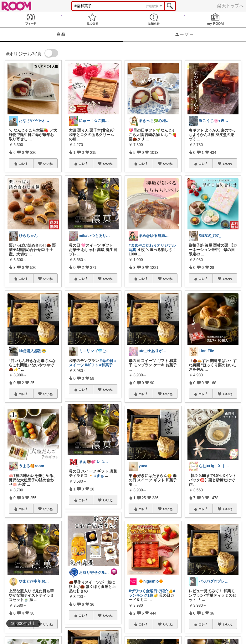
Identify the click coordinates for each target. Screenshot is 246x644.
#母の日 (107, 361)
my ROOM (215, 19)
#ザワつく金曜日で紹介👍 (151, 591)
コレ (23, 164)
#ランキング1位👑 (152, 593)
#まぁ (99, 476)
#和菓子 (106, 365)
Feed (31, 19)
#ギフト (92, 365)
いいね (48, 164)
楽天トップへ (230, 6)
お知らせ (154, 19)
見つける (92, 19)
